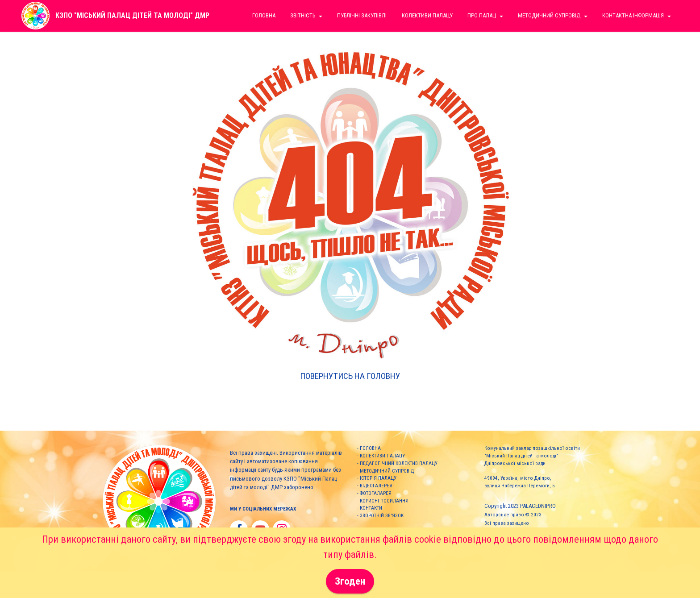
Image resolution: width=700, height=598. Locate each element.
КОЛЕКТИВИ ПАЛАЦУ (382, 456)
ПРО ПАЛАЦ (482, 15)
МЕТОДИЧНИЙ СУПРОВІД (387, 471)
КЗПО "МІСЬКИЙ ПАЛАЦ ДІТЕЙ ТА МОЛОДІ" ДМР (132, 16)
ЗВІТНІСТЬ (303, 15)
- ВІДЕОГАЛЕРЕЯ (375, 486)
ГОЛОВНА (370, 448)
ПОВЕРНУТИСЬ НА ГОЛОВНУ (350, 376)
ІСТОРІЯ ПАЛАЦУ (378, 478)
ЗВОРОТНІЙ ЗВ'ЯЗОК (382, 516)
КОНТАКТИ (371, 508)
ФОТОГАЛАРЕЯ (376, 493)
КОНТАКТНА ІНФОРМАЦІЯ (633, 15)
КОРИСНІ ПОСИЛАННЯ (384, 501)
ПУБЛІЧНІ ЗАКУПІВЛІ (362, 15)
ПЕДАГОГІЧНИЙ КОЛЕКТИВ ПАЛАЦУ (399, 463)
